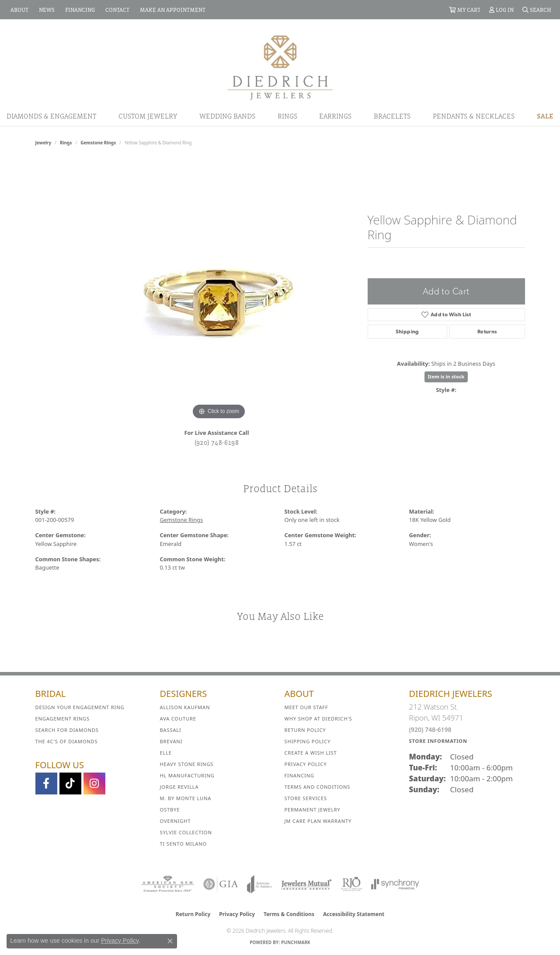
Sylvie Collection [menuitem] (186, 832)
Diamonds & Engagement (51, 116)
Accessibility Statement (354, 914)
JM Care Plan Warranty (318, 821)
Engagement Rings (63, 719)
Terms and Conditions (318, 787)
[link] (19, 10)
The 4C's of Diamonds (67, 741)
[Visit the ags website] (168, 884)
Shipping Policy (308, 741)
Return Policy (305, 730)
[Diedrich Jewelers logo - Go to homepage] (280, 67)
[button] (465, 10)
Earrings (335, 116)
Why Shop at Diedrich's (318, 719)
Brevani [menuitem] (171, 741)
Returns (487, 332)
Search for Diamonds (67, 730)
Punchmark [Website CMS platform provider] (296, 942)
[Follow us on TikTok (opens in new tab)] (70, 784)
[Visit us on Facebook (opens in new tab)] (46, 784)
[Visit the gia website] (221, 884)
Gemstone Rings (98, 143)
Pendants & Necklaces (474, 116)
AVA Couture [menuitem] (178, 719)
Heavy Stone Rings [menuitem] (187, 764)
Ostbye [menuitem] (170, 810)
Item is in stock (446, 376)
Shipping (407, 332)
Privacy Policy (306, 764)
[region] (219, 290)
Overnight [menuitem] (176, 821)
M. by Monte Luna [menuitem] (186, 798)
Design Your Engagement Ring (80, 707)
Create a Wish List (311, 753)
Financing (299, 775)
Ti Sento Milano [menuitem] (184, 844)
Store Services (306, 798)
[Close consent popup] (170, 941)
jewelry (43, 143)
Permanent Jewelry (313, 810)
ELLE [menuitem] (166, 753)
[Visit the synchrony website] (395, 884)
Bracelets (392, 116)
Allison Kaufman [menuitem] (185, 707)
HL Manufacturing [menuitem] (187, 775)
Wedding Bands (227, 116)
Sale (545, 116)
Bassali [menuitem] (171, 730)
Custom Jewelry (148, 116)
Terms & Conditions (289, 914)
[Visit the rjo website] (351, 884)
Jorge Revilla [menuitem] (179, 787)
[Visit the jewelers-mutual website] (306, 884)
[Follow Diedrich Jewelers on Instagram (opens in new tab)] (94, 784)
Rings (287, 116)
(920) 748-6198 (217, 442)
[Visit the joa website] (260, 884)
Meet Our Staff (306, 707)
